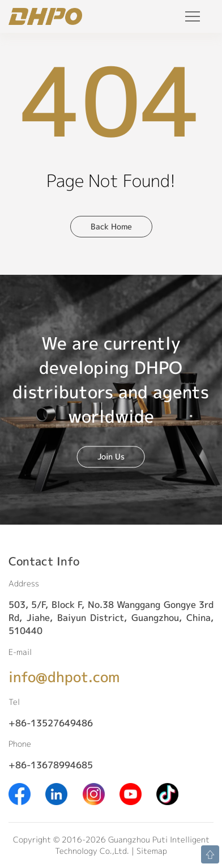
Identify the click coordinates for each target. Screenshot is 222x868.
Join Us (111, 456)
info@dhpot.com (64, 677)
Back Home (111, 226)
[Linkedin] (56, 793)
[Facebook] (20, 793)
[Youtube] (131, 793)
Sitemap (152, 851)
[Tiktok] (167, 793)
